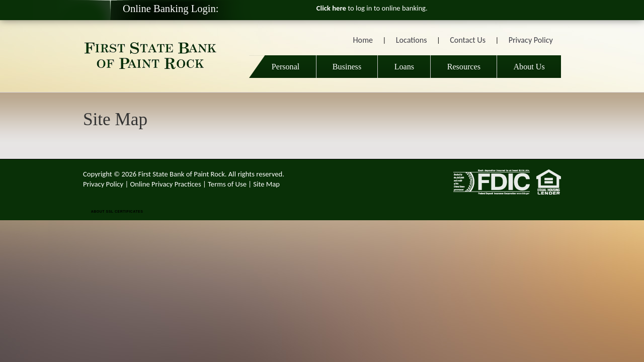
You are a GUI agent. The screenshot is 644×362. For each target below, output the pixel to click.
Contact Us (468, 40)
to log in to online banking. (372, 8)
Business (347, 67)
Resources (464, 67)
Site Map (266, 184)
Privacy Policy (531, 40)
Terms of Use (227, 184)
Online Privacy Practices (166, 184)
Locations (412, 40)
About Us (529, 67)
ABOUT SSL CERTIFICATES (117, 211)
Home (363, 40)
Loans (404, 67)
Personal (283, 67)
